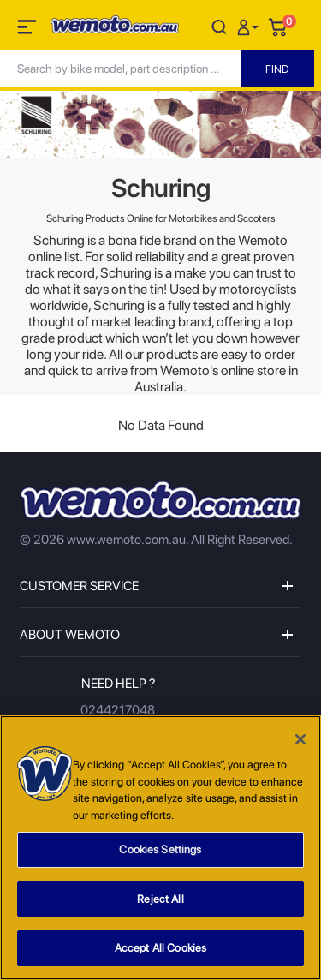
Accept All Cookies (160, 949)
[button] (250, 26)
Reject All (160, 900)
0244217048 (118, 710)
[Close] (300, 740)
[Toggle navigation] (28, 30)
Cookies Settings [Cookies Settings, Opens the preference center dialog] (160, 850)
